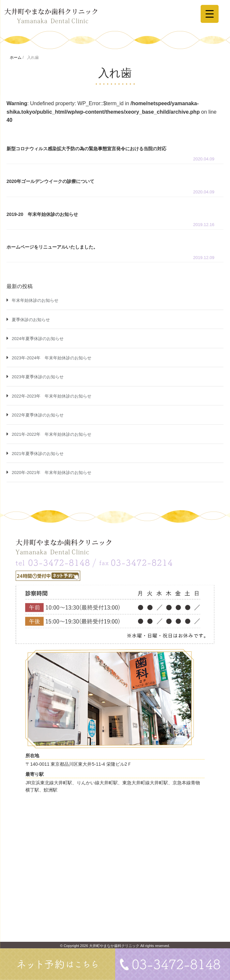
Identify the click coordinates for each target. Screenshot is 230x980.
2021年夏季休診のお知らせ (38, 454)
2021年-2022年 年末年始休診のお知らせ (52, 434)
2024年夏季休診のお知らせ (38, 339)
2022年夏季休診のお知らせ (38, 415)
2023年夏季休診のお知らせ (38, 377)
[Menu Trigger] (210, 14)
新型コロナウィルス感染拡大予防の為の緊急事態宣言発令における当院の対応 (86, 149)
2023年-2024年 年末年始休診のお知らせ (52, 358)
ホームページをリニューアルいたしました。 (52, 247)
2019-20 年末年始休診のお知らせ (42, 214)
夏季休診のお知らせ (31, 320)
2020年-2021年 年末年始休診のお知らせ (52, 473)
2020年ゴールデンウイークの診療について (50, 181)
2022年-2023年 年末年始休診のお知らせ (52, 396)
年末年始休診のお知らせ (35, 300)
